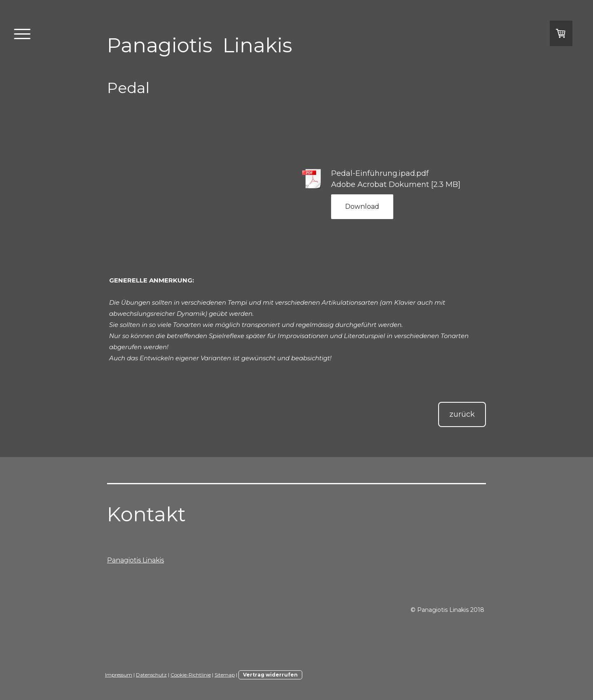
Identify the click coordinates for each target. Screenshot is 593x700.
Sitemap (225, 675)
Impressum (119, 675)
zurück (462, 414)
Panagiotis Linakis (135, 560)
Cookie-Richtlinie (191, 675)
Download (362, 206)
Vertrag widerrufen (270, 675)
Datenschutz (151, 675)
